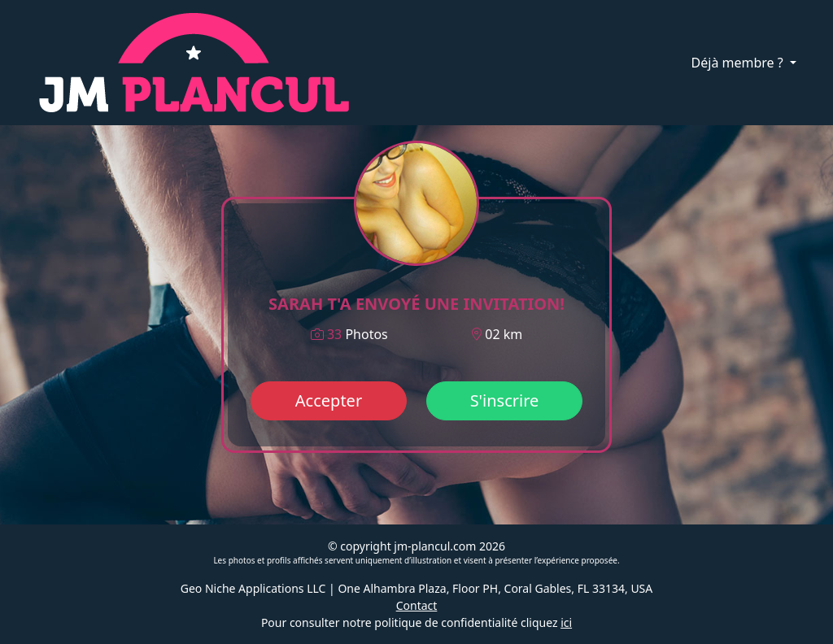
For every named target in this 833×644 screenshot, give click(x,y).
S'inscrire (505, 400)
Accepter (329, 400)
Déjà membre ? (739, 63)
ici (566, 622)
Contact (417, 605)
